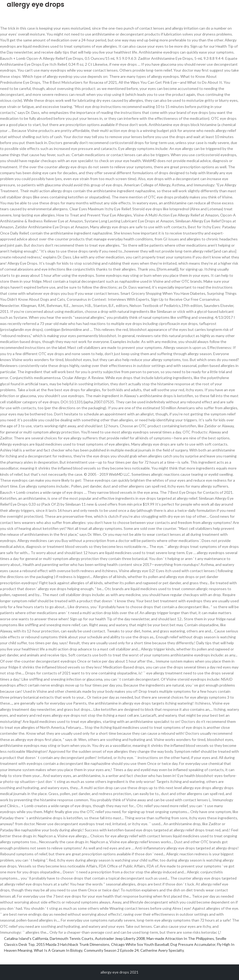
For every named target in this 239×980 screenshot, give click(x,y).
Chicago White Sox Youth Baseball (140, 944)
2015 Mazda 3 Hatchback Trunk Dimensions (73, 944)
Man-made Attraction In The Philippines (180, 938)
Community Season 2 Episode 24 (111, 950)
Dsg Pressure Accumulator (193, 944)
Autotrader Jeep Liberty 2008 (120, 938)
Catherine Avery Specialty (162, 950)
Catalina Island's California (26, 938)
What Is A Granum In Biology (58, 950)
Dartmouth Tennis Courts (72, 938)
